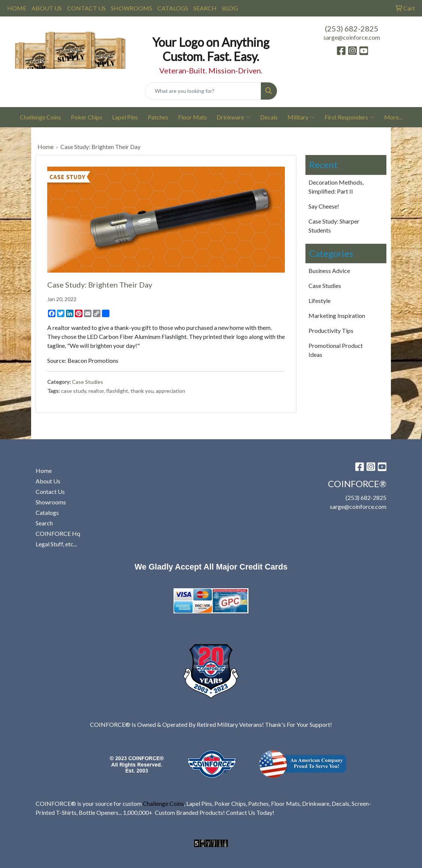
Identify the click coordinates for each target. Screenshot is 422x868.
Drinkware (233, 117)
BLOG (230, 8)
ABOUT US (47, 8)
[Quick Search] (203, 91)
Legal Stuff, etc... (56, 544)
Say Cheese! (324, 206)
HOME (17, 8)
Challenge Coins (40, 117)
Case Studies (88, 382)
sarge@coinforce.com (352, 37)
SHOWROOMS (132, 8)
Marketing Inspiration (337, 315)
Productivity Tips (331, 330)
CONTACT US (86, 8)
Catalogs (47, 512)
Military (301, 117)
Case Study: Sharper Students (334, 226)
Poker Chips (87, 117)
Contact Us (50, 491)
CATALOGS (173, 8)
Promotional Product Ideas (336, 350)
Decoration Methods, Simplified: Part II (336, 187)
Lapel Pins (125, 117)
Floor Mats (192, 117)
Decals (269, 117)
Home (46, 147)
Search (44, 523)
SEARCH (205, 8)
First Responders (349, 117)
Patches (158, 117)
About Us (48, 481)
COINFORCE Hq (58, 533)
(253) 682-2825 (352, 28)
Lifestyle (319, 301)
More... (393, 117)
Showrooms (51, 502)
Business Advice (329, 271)
